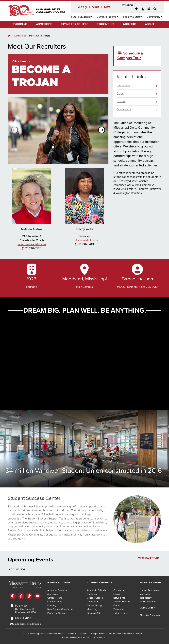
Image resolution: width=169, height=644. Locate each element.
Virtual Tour (123, 86)
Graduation (119, 590)
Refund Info (119, 598)
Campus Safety (98, 634)
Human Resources (149, 590)
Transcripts (119, 609)
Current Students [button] (107, 17)
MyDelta (127, 5)
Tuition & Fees (121, 613)
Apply (83, 7)
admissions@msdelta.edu (28, 624)
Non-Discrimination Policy (120, 634)
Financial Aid (93, 613)
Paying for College (57, 613)
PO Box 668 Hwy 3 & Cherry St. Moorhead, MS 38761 (26, 609)
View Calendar (148, 558)
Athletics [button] (130, 24)
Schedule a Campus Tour (130, 56)
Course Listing (55, 602)
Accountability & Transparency (76, 637)
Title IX (139, 634)
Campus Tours (55, 598)
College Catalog (95, 598)
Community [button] (153, 17)
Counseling (93, 602)
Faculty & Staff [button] (132, 17)
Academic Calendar (57, 590)
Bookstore (92, 594)
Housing (121, 101)
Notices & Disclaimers (77, 634)
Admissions (20, 36)
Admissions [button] (44, 24)
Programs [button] (20, 24)
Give (107, 7)
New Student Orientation (60, 609)
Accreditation (99, 637)
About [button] (150, 24)
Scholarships (124, 109)
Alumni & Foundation (150, 615)
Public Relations (148, 602)
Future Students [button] (81, 17)
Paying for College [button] (75, 24)
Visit (95, 7)
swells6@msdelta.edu (84, 240)
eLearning (92, 609)
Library (117, 594)
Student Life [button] (106, 24)
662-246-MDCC (23, 618)
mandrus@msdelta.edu (32, 244)
